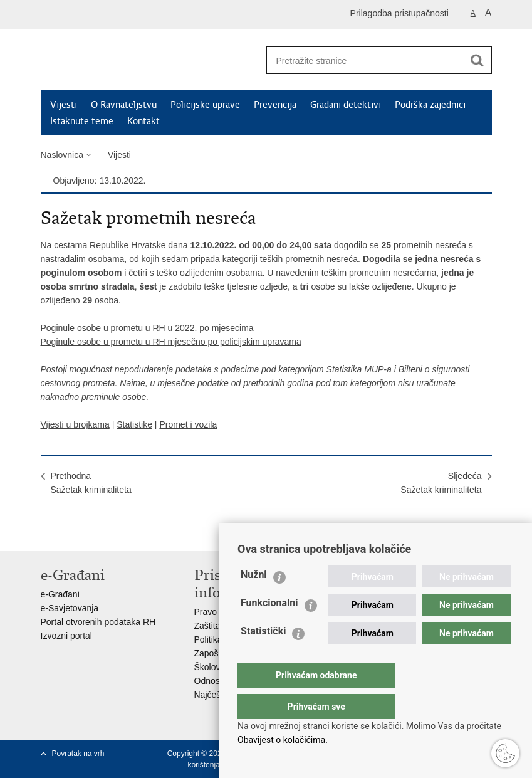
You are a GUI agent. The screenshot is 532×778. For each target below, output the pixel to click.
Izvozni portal (66, 636)
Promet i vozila (188, 424)
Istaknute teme (82, 121)
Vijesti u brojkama (75, 424)
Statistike (134, 424)
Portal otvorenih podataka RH (98, 622)
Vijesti (64, 105)
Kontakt (143, 121)
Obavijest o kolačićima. (283, 740)
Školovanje (216, 667)
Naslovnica (62, 155)
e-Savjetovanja (70, 608)
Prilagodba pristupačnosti (399, 13)
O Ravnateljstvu (124, 105)
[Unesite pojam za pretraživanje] (361, 60)
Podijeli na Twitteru (101, 531)
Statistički (263, 656)
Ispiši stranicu (47, 531)
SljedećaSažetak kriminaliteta (441, 483)
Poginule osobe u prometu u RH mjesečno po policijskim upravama (171, 342)
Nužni (254, 600)
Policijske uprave (205, 105)
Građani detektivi (346, 105)
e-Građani (60, 594)
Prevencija (275, 105)
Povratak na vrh (78, 754)
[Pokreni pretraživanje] (477, 60)
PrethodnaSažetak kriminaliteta (91, 483)
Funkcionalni (269, 628)
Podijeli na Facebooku (74, 531)
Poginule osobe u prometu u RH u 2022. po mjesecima (147, 328)
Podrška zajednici (430, 105)
